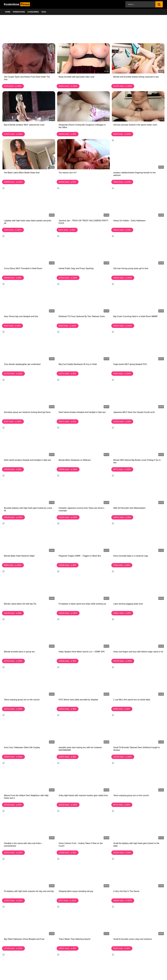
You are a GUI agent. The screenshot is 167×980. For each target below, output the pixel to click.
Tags (44, 12)
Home (8, 12)
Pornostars (19, 12)
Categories (33, 12)
